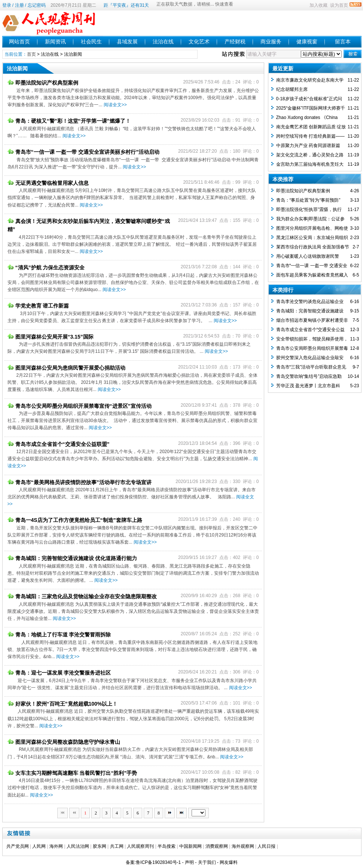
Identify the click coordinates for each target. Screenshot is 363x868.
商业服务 (271, 42)
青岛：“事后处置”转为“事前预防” (308, 200)
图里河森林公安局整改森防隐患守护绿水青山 (64, 742)
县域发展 (127, 42)
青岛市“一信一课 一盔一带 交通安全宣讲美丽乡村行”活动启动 (84, 152)
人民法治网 (78, 846)
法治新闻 (73, 54)
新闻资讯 (55, 42)
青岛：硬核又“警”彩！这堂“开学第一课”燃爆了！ (69, 121)
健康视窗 (307, 42)
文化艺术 (199, 42)
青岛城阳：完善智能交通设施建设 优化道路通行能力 (72, 558)
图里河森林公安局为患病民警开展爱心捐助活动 (66, 368)
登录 (7, 5)
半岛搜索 (167, 846)
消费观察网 (217, 846)
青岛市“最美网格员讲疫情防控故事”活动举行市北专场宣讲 (80, 482)
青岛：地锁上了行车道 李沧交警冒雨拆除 (59, 635)
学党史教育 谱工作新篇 (38, 306)
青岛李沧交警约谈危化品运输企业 (310, 302)
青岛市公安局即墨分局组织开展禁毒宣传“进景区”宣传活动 (80, 406)
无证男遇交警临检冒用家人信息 (48, 183)
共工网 (117, 846)
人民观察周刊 (140, 846)
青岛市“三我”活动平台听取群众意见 (311, 367)
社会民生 (91, 42)
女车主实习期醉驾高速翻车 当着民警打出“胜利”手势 (72, 773)
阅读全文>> (115, 105)
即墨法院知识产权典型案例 (43, 83)
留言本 (343, 42)
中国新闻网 (190, 846)
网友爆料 (229, 862)
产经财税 (235, 42)
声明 (189, 862)
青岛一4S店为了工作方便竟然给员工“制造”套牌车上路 (75, 520)
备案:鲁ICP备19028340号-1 (153, 862)
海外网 (56, 846)
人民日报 (266, 846)
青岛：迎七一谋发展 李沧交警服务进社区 (59, 673)
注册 (19, 5)
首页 (31, 54)
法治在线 (163, 42)
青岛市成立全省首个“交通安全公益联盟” (59, 444)
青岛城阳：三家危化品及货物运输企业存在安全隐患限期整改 (82, 596)
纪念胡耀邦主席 (292, 89)
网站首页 (19, 42)
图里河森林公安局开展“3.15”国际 (51, 337)
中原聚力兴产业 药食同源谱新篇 (308, 146)
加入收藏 (318, 5)
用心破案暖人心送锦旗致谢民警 (308, 256)
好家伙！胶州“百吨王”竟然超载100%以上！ (63, 704)
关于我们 (207, 862)
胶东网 (100, 846)
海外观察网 (243, 846)
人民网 (39, 846)
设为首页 (339, 5)
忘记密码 (37, 5)
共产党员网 (18, 846)
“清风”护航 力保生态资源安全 (46, 268)
